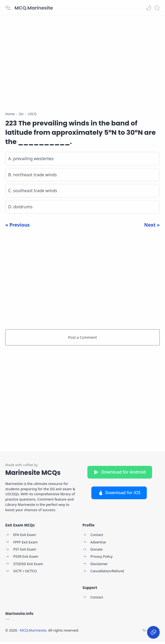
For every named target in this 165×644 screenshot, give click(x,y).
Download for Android (120, 474)
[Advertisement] (82, 61)
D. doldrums (20, 209)
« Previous (18, 227)
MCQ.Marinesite (34, 8)
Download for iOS (119, 494)
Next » (152, 227)
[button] (149, 8)
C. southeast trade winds (33, 193)
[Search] (157, 8)
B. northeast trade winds (32, 177)
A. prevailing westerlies (31, 160)
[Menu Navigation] (8, 8)
